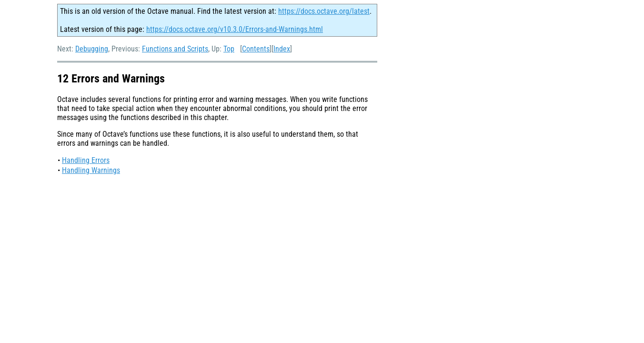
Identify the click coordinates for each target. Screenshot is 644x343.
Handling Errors (86, 160)
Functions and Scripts (175, 49)
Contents (256, 49)
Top (229, 49)
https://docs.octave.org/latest (324, 11)
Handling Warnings (91, 170)
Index (282, 49)
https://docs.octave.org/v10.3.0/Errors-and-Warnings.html (235, 29)
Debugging (92, 49)
